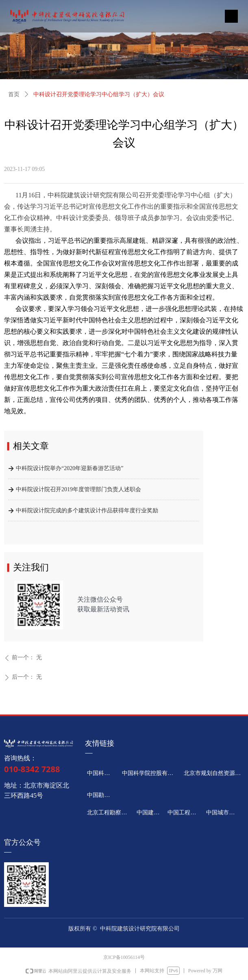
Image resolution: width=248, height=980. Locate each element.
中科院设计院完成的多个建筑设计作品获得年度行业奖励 (87, 512)
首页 (14, 94)
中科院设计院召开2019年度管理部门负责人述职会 (78, 491)
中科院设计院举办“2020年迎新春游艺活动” (70, 470)
